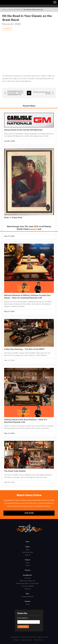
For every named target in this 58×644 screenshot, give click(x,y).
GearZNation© (28, 575)
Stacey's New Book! (28, 597)
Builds (28, 563)
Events (28, 604)
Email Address (23, 618)
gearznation (18, 10)
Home (4, 10)
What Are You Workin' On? (28, 581)
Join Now (29, 513)
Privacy (16, 640)
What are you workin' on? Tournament (28, 584)
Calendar (28, 601)
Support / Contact (26, 640)
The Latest (28, 578)
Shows (28, 547)
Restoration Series (28, 552)
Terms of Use (38, 640)
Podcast (28, 555)
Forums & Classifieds (28, 586)
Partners (28, 570)
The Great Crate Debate (15, 471)
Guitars (28, 565)
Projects (28, 560)
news (10, 10)
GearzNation (7, 29)
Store (28, 594)
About (28, 542)
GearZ (28, 550)
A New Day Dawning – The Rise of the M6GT (24, 349)
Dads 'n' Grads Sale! (13, 218)
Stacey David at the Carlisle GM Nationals (23, 130)
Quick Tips (28, 589)
